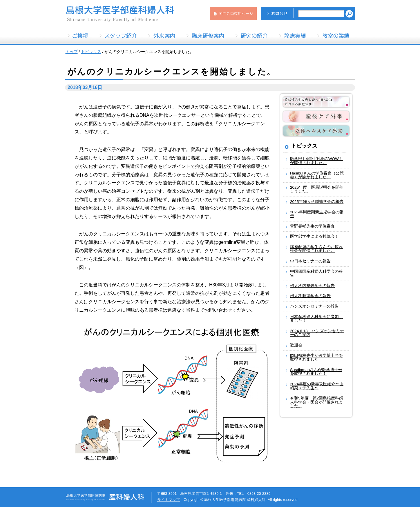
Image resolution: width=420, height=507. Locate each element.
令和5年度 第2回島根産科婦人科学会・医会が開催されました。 (317, 402)
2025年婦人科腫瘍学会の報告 (317, 202)
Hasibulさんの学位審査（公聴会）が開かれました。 (317, 175)
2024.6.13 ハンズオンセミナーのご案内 (317, 333)
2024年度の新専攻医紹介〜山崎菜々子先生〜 (317, 386)
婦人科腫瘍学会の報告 (310, 296)
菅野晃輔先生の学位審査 (312, 226)
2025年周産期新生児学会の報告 (317, 214)
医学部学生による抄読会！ (314, 236)
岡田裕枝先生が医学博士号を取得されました (316, 358)
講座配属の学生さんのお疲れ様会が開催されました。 (316, 249)
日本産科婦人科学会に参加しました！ (316, 319)
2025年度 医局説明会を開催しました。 (317, 189)
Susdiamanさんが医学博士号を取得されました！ (316, 372)
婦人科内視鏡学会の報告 (312, 286)
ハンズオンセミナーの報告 (314, 306)
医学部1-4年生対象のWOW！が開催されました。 (316, 161)
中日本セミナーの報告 (310, 261)
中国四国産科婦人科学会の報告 (316, 274)
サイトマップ (169, 500)
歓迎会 (296, 345)
